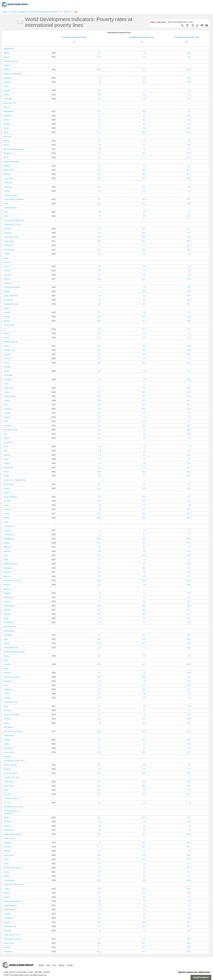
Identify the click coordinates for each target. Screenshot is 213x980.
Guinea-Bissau (10, 396)
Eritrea (6, 308)
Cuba (6, 258)
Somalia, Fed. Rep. (12, 777)
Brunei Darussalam (12, 162)
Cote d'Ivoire (9, 250)
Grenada (7, 379)
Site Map (38, 972)
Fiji (5, 329)
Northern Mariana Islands (14, 652)
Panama (7, 673)
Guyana (7, 400)
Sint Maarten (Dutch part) (14, 761)
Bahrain (7, 107)
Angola (6, 69)
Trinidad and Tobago (12, 868)
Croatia (7, 254)
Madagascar (9, 539)
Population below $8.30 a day (187, 37)
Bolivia (6, 145)
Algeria (6, 57)
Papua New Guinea (12, 677)
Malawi (6, 543)
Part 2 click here (158, 22)
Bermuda (7, 136)
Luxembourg (9, 534)
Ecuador (7, 291)
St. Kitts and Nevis (11, 798)
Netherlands (9, 622)
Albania (7, 53)
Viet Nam (7, 930)
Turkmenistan (9, 880)
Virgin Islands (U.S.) (12, 935)
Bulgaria (7, 166)
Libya (6, 522)
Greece (7, 371)
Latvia (6, 505)
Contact (47, 972)
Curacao (7, 262)
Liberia (6, 518)
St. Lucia (7, 803)
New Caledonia (10, 627)
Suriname (8, 822)
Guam (6, 384)
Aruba (6, 86)
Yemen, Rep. (9, 943)
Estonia (7, 312)
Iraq (5, 434)
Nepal (6, 618)
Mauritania (8, 568)
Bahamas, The (10, 103)
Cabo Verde (9, 178)
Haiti (5, 405)
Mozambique (9, 606)
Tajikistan (7, 843)
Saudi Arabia (9, 735)
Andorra (7, 65)
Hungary (7, 413)
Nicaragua (8, 635)
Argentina (8, 78)
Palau (6, 669)
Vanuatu (7, 922)
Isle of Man (8, 442)
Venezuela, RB (10, 926)
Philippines (8, 689)
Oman (6, 660)
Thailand (7, 851)
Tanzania (7, 847)
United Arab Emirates (12, 901)
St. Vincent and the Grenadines (12, 812)
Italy (5, 451)
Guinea (7, 392)
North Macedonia (11, 648)
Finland (7, 333)
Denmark (7, 275)
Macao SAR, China (12, 224)
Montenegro (9, 597)
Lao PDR (7, 501)
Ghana (6, 363)
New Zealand (9, 631)
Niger (6, 639)
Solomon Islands (10, 773)
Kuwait (6, 492)
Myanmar (8, 610)
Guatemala (8, 388)
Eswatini (7, 317)
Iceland (7, 417)
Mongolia (7, 593)
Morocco (7, 601)
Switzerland (8, 830)
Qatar (6, 706)
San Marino (8, 727)
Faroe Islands (9, 325)
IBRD (41, 965)
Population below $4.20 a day (142, 37)
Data (5, 12)
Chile (6, 212)
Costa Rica (8, 245)
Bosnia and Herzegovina (14, 149)
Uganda (7, 893)
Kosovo (7, 488)
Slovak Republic (10, 765)
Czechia (7, 270)
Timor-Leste (9, 855)
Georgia (7, 354)
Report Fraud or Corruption (194, 972)
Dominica (8, 283)
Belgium (7, 124)
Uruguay (7, 914)
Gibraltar (7, 367)
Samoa (7, 723)
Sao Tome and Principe (13, 731)
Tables (67, 12)
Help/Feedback (201, 977)
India (6, 421)
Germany (7, 358)
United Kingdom (10, 905)
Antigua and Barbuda (12, 74)
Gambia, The (9, 350)
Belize (6, 128)
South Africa (9, 782)
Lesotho (7, 513)
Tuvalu (6, 889)
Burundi (7, 174)
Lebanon (7, 509)
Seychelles (8, 748)
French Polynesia (11, 342)
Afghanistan (9, 48)
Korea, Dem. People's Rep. (15, 480)
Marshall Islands (10, 564)
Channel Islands (10, 208)
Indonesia (8, 426)
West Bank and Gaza (12, 939)
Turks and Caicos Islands (14, 884)
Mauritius (7, 572)
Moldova (7, 585)
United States (9, 909)
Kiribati (6, 476)
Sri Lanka (8, 794)
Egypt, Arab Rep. (11, 296)
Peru (6, 685)
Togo (6, 859)
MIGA (62, 965)
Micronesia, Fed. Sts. (12, 580)
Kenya (6, 472)
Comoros (7, 233)
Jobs (31, 972)
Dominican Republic (12, 287)
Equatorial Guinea (11, 304)
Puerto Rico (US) (11, 702)
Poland (6, 694)
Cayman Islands (10, 195)
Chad (6, 204)
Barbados (8, 116)
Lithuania (7, 530)
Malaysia (7, 547)
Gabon (6, 346)
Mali (5, 555)
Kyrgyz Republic (10, 497)
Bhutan (7, 141)
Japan (6, 459)
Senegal (7, 740)
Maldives (7, 551)
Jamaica (7, 455)
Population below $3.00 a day (74, 37)
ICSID (70, 965)
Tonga (6, 864)
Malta (6, 560)
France (6, 338)
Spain (6, 790)
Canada (7, 191)
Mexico (7, 576)
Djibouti (7, 279)
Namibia (7, 614)
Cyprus (7, 266)
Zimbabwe (8, 951)
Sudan (6, 817)
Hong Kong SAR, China (14, 220)
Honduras (8, 409)
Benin (6, 132)
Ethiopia (7, 321)
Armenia (7, 82)
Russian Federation (12, 714)
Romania (7, 710)
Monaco (7, 589)
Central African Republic (14, 199)
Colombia (8, 229)
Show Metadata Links (182, 22)
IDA (48, 965)
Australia (7, 90)
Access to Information (18, 972)
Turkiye (7, 876)
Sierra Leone (9, 752)
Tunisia (7, 872)
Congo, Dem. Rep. (11, 237)
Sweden (7, 826)
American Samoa (11, 61)
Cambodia (8, 183)
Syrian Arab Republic (12, 834)
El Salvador (8, 300)
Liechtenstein (9, 526)
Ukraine (7, 897)
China (6, 216)
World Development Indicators (44, 12)
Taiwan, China (9, 838)
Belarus (7, 120)
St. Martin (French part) (13, 807)
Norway (7, 656)
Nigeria (7, 643)
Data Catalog (19, 12)
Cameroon (8, 187)
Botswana (8, 153)
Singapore (8, 756)
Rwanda (7, 719)
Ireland (6, 438)
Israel (6, 446)
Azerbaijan (8, 99)
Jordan (6, 463)
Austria (6, 95)
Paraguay (8, 681)
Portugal (7, 698)
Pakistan (7, 664)
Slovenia (7, 769)
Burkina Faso (9, 170)
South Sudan (9, 786)
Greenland (8, 375)
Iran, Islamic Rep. (11, 430)
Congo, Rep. (9, 241)
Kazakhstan (8, 467)
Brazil (6, 157)
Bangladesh (9, 111)
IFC (55, 965)
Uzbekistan (8, 918)
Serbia (6, 744)
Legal (6, 972)
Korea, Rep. (9, 484)
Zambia (7, 947)
